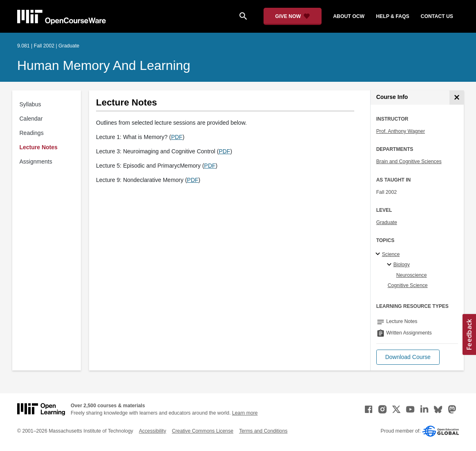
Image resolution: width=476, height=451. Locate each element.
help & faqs (392, 16)
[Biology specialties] (390, 265)
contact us (437, 16)
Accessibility (153, 431)
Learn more (245, 413)
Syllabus (30, 104)
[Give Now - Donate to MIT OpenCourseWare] (293, 16)
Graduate (387, 222)
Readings (32, 133)
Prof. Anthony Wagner (401, 131)
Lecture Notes (39, 147)
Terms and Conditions (263, 431)
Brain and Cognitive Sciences (409, 162)
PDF (177, 137)
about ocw (349, 16)
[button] (408, 357)
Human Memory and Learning (104, 65)
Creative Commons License (203, 431)
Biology (402, 265)
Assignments (36, 162)
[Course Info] (457, 98)
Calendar (31, 119)
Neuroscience (412, 275)
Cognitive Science (408, 285)
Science (391, 254)
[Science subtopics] (379, 254)
